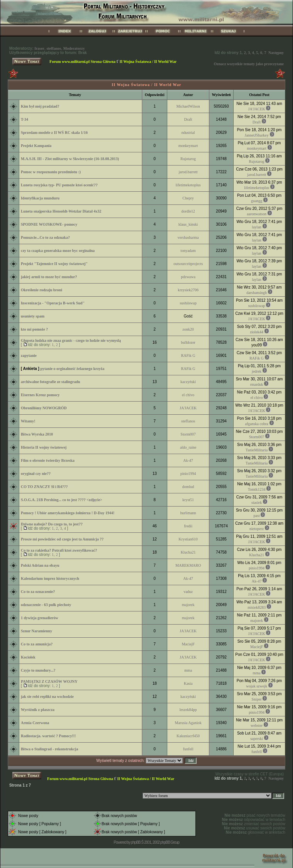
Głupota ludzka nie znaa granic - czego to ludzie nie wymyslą (71, 340)
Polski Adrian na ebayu (40, 565)
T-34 (24, 119)
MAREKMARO (188, 565)
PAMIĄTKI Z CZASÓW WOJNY (49, 681)
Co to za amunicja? (37, 644)
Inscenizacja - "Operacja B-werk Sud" (53, 303)
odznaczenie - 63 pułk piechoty (46, 605)
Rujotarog (188, 159)
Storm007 (188, 434)
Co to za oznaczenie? (38, 592)
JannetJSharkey (257, 135)
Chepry (188, 198)
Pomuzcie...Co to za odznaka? (45, 237)
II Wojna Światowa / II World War (148, 62)
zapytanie (29, 355)
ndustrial (188, 133)
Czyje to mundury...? (38, 670)
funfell (188, 749)
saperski (257, 739)
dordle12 (188, 211)
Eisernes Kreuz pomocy (40, 395)
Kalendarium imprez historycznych (50, 578)
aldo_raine (188, 447)
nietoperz (257, 529)
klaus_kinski (188, 224)
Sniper (257, 699)
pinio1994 (188, 474)
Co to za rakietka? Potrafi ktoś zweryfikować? (59, 550)
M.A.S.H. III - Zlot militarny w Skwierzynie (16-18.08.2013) (70, 159)
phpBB (136, 842)
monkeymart (188, 146)
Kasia (188, 683)
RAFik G (188, 355)
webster (257, 725)
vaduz (188, 592)
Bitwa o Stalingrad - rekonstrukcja (50, 749)
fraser (40, 48)
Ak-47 (188, 460)
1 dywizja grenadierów (40, 618)
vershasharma (188, 237)
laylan (256, 227)
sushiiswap (188, 303)
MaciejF (188, 644)
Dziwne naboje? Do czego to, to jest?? (52, 524)
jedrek (257, 371)
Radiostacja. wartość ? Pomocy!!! (48, 736)
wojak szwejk (257, 686)
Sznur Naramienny (36, 631)
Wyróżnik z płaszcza (38, 710)
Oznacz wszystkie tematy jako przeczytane (249, 64)
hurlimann (188, 513)
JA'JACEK (257, 109)
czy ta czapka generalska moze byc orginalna (58, 251)
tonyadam (188, 251)
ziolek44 (256, 332)
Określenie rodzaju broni (41, 290)
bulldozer (188, 342)
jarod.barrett (188, 172)
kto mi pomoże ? (34, 329)
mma (188, 670)
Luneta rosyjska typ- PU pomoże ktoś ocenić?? (59, 185)
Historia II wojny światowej (44, 447)
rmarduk (257, 384)
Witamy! (28, 421)
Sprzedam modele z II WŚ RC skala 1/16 (54, 133)
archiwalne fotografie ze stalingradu (51, 382)
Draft (188, 119)
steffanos (54, 48)
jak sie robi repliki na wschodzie (47, 697)
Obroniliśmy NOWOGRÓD (44, 408)
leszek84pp (188, 710)
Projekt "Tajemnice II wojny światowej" (54, 264)
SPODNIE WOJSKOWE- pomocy (49, 224)
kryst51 (188, 500)
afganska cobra (256, 424)
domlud (188, 487)
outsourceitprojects (188, 264)
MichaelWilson (188, 106)
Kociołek (28, 657)
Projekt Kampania (36, 146)
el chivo (188, 395)
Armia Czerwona (35, 723)
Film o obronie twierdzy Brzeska (48, 460)
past (257, 516)
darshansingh (257, 293)
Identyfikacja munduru (40, 198)
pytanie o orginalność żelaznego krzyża (72, 369)
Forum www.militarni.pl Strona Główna (82, 62)
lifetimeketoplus (188, 185)
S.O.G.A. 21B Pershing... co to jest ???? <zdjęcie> (61, 500)
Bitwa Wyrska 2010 (37, 434)
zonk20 (188, 329)
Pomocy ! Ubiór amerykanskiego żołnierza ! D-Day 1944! (68, 513)
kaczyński (188, 382)
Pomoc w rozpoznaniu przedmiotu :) (51, 172)
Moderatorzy (74, 48)
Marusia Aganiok (188, 723)
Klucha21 (188, 552)
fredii (188, 526)
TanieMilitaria (257, 450)
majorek (188, 605)
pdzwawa (188, 277)
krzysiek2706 (188, 290)
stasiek (257, 502)
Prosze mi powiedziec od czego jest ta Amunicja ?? (62, 539)
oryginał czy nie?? (36, 474)
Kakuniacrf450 (188, 736)
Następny (276, 53)
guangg (257, 201)
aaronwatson (257, 214)
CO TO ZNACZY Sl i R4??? (44, 487)
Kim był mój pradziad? (40, 106)
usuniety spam (33, 316)
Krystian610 (188, 539)
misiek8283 (257, 607)
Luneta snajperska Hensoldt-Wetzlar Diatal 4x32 (61, 211)
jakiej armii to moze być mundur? (49, 277)
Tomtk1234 (257, 489)
